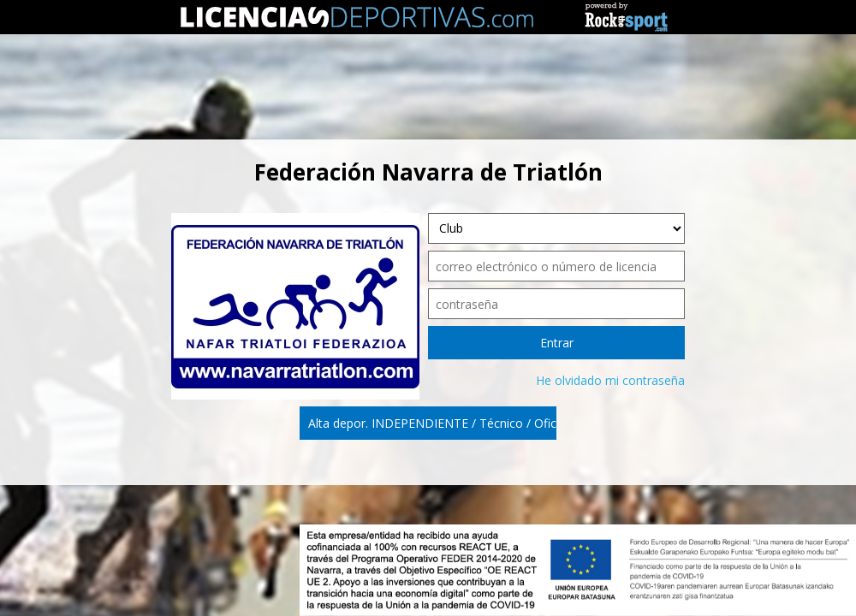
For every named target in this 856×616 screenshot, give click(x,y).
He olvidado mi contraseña (610, 380)
